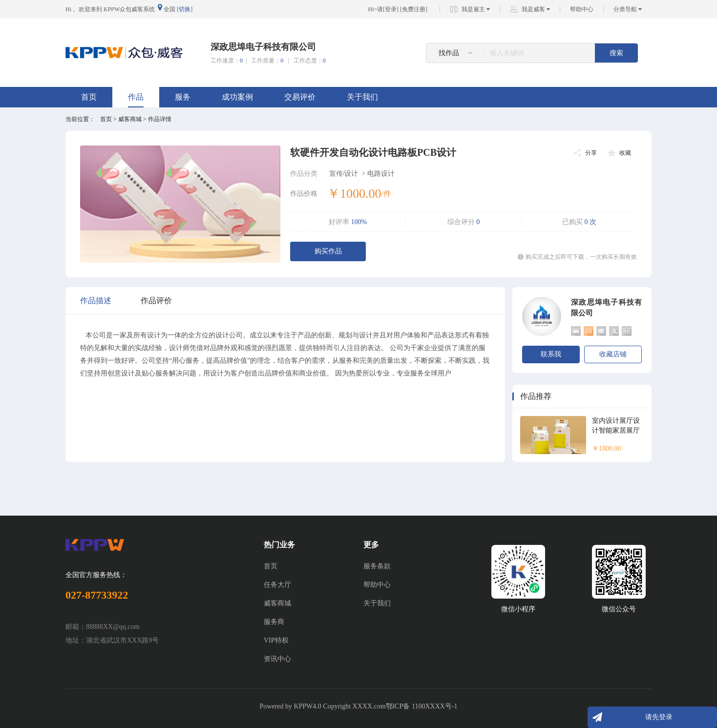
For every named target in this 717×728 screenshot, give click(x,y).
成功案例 (237, 97)
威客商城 (277, 603)
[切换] (185, 9)
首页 (89, 97)
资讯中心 (277, 659)
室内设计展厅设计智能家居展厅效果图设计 (616, 430)
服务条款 (377, 566)
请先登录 (659, 717)
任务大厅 (277, 585)
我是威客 (536, 9)
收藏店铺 (613, 354)
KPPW (303, 706)
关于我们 (362, 97)
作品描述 (96, 301)
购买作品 (328, 251)
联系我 (551, 354)
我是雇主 (476, 9)
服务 (183, 97)
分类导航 (628, 9)
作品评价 (156, 301)
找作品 (455, 53)
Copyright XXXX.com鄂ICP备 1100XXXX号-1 (390, 706)
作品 (136, 97)
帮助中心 (582, 9)
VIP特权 (276, 640)
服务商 (274, 622)
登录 (391, 9)
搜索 (616, 53)
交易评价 (300, 97)
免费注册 (414, 9)
